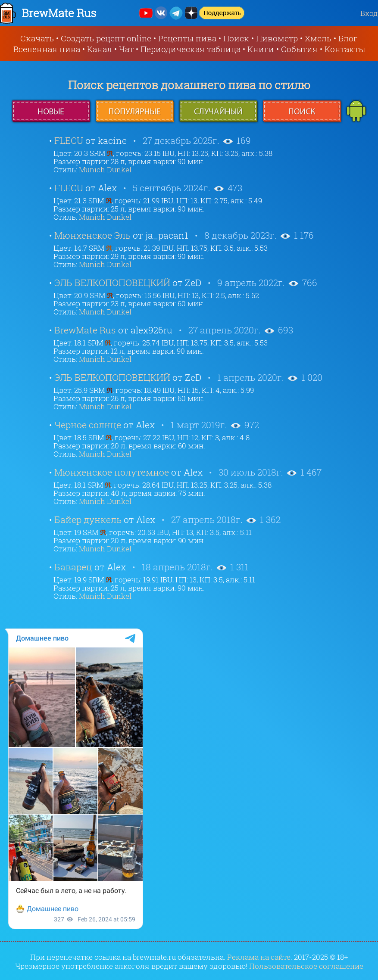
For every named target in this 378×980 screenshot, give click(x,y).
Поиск (236, 38)
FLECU (69, 140)
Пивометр (277, 38)
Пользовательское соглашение (306, 966)
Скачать (37, 38)
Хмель (318, 38)
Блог (348, 38)
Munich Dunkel (105, 170)
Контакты (345, 49)
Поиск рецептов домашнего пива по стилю (189, 85)
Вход (369, 13)
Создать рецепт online (106, 38)
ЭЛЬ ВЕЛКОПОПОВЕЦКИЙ (112, 283)
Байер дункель (88, 520)
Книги (261, 49)
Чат (126, 49)
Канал (100, 49)
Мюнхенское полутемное (112, 472)
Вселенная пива (47, 49)
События (299, 49)
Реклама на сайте (259, 957)
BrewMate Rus (85, 330)
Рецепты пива (187, 38)
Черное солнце (88, 425)
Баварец (73, 567)
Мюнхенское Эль (92, 235)
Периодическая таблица (191, 49)
